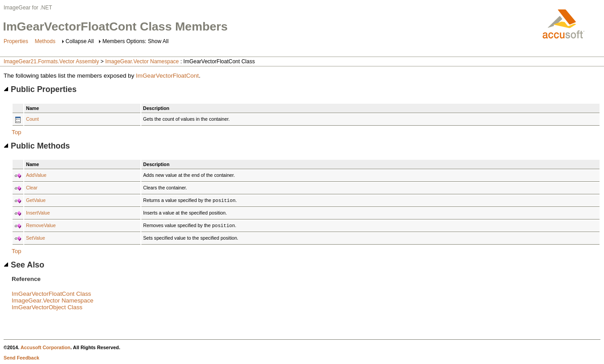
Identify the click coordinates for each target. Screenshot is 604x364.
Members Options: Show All (135, 41)
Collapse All (80, 41)
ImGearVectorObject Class (47, 307)
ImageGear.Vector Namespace (142, 61)
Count (32, 119)
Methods (45, 41)
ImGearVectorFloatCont (167, 76)
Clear (32, 188)
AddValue (36, 175)
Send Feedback (21, 358)
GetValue (36, 200)
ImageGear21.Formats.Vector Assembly (51, 61)
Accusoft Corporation (46, 347)
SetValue (35, 238)
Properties (16, 41)
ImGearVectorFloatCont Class (51, 294)
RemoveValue (41, 225)
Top (17, 132)
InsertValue (38, 213)
